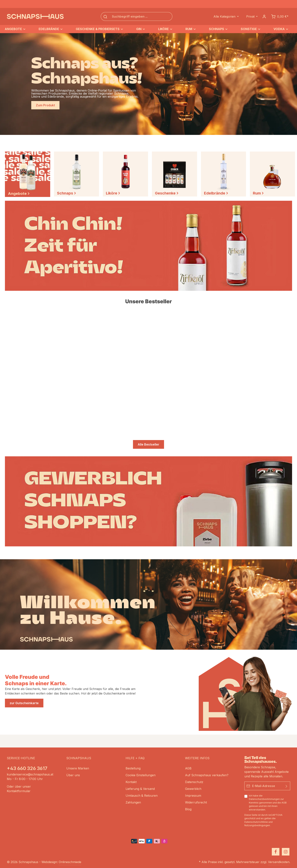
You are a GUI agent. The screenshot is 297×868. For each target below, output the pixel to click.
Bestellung (133, 768)
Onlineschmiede (70, 862)
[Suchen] (105, 17)
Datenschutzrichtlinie (256, 822)
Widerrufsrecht (196, 802)
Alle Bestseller (148, 444)
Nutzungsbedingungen (257, 825)
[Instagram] (286, 852)
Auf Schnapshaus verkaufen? (207, 775)
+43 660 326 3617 (27, 768)
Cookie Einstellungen (141, 775)
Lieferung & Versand (140, 789)
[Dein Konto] (264, 16)
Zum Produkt (45, 105)
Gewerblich (193, 789)
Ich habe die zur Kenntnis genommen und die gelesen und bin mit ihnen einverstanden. (268, 803)
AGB (284, 803)
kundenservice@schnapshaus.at (30, 774)
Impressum (193, 796)
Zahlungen (133, 802)
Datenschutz (194, 782)
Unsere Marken (78, 768)
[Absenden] (286, 786)
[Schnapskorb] (280, 16)
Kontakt (131, 782)
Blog (188, 809)
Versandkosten (279, 862)
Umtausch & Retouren (142, 796)
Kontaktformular (19, 791)
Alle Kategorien (225, 16)
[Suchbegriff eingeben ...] (141, 17)
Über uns (73, 775)
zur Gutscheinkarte (24, 703)
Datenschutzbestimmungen (264, 799)
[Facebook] (276, 852)
